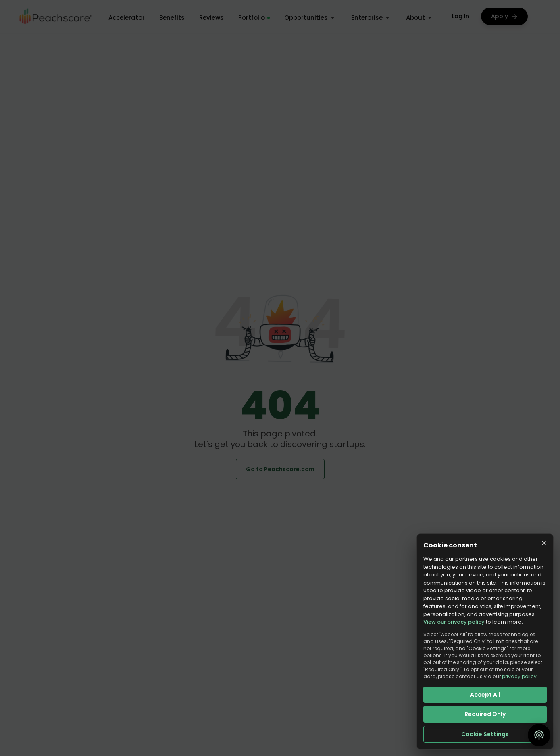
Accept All (485, 695)
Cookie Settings (485, 734)
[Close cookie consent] (544, 543)
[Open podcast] (539, 735)
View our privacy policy (454, 622)
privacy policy (519, 676)
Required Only (485, 714)
